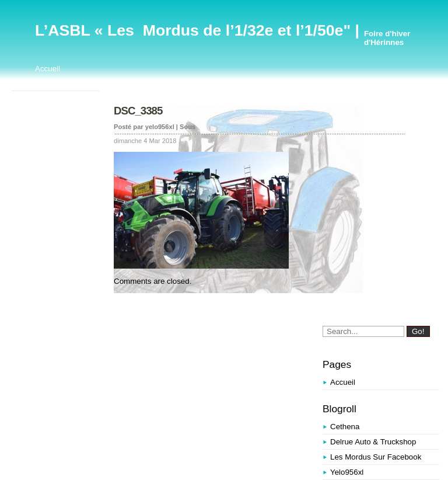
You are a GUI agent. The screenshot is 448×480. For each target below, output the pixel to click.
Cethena (345, 427)
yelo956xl (347, 472)
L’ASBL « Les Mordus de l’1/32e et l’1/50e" (193, 30)
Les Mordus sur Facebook (376, 457)
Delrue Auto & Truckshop (373, 442)
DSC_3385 (138, 111)
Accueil (48, 69)
